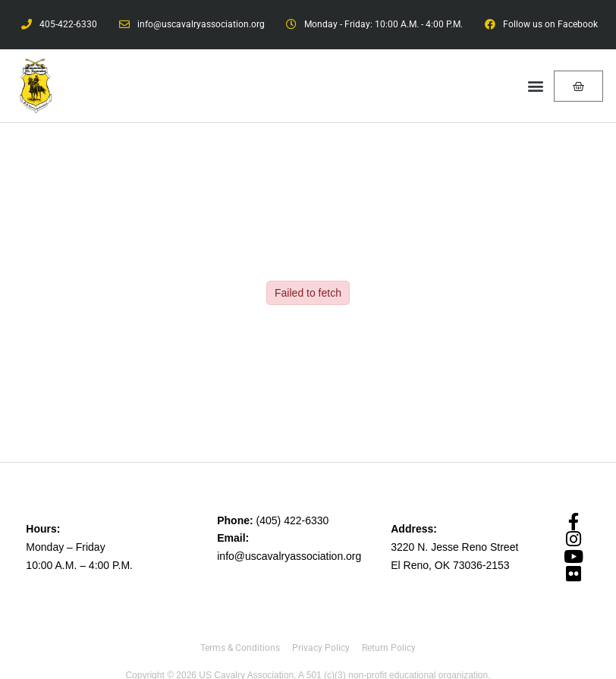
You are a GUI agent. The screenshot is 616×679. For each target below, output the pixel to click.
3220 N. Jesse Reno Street (454, 547)
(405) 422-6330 (293, 520)
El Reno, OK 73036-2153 (450, 565)
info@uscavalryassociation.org (289, 556)
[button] (536, 86)
